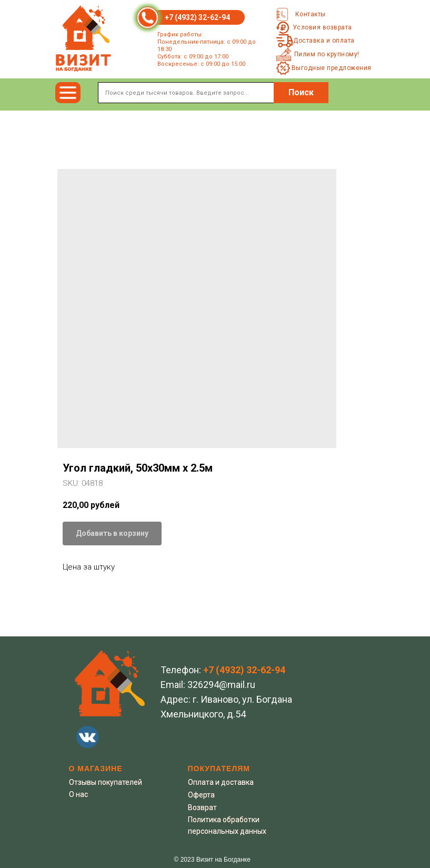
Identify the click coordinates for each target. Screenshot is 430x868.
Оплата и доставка (221, 782)
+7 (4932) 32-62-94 (197, 17)
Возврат (202, 807)
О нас (78, 794)
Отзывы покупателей (106, 782)
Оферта (201, 795)
